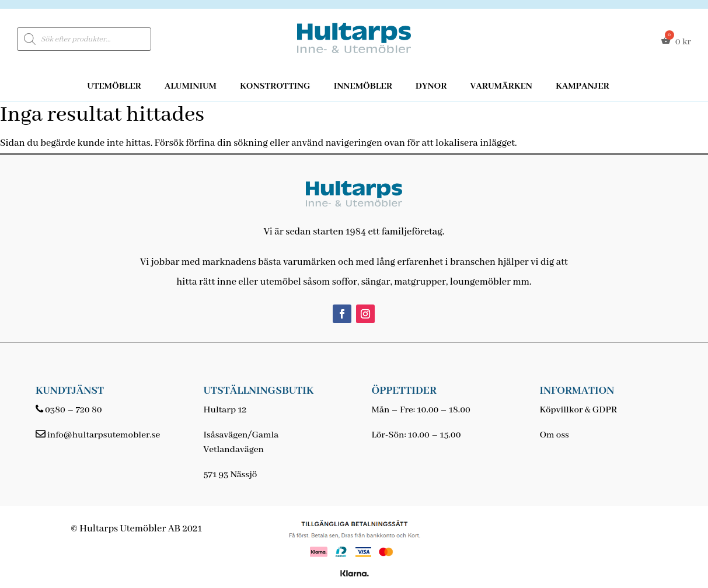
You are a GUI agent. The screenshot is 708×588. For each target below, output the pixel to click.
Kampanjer (583, 86)
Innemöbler (363, 86)
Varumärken (501, 86)
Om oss (554, 435)
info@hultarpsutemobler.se (104, 435)
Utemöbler (114, 86)
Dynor (431, 86)
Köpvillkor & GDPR (578, 410)
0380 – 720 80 (74, 410)
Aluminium (191, 86)
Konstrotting (275, 86)
